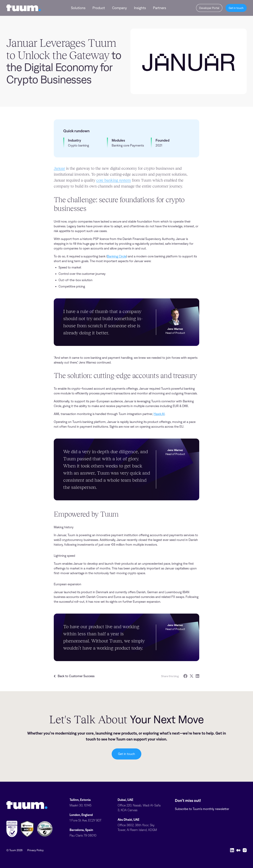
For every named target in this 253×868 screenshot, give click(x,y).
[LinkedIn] (197, 676)
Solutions (78, 8)
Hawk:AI (159, 414)
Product (99, 8)
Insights (140, 8)
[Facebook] (185, 676)
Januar (59, 168)
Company (119, 8)
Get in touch (126, 754)
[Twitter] (192, 676)
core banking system (114, 180)
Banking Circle (117, 256)
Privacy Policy (35, 850)
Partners (160, 8)
